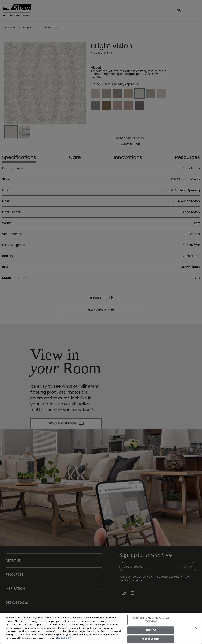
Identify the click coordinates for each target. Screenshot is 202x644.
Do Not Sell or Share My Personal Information (151, 620)
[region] (101, 628)
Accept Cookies (150, 639)
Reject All (150, 630)
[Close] (196, 628)
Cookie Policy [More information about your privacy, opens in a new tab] (63, 638)
